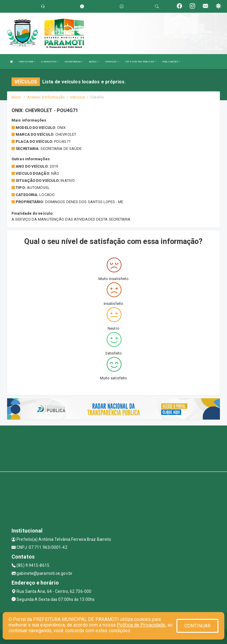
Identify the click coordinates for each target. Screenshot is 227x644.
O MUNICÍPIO (50, 62)
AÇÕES (94, 62)
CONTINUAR (197, 626)
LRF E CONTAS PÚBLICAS (141, 62)
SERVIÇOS (112, 62)
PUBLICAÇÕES (171, 62)
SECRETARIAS (74, 62)
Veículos (78, 97)
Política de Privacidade (141, 625)
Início (16, 97)
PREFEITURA (27, 62)
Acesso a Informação (46, 97)
